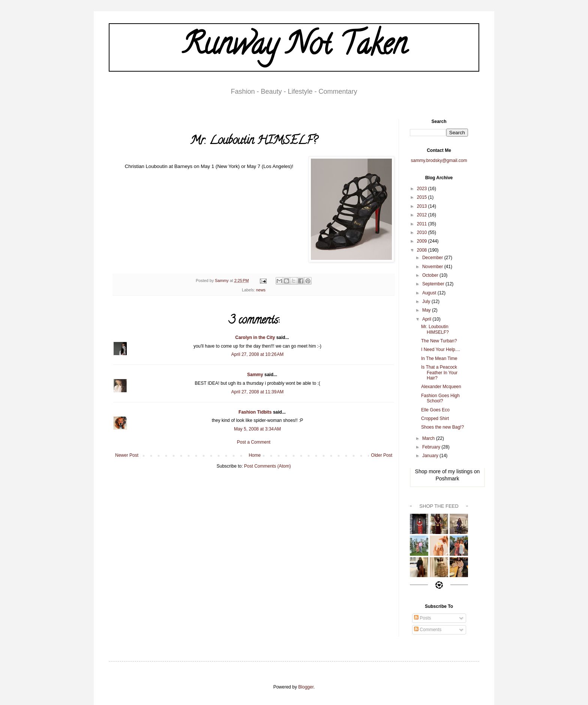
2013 (423, 206)
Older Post (382, 455)
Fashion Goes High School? (440, 398)
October (431, 275)
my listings (460, 471)
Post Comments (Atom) (268, 466)
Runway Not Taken (294, 47)
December (433, 258)
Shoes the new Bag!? (442, 427)
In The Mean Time (439, 358)
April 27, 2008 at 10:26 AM (258, 354)
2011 (423, 224)
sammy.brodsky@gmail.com (439, 160)
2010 (423, 232)
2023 (423, 189)
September (434, 284)
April (427, 319)
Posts (422, 618)
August (430, 293)
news (261, 290)
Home (255, 455)
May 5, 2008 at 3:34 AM (257, 429)
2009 (423, 241)
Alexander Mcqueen (441, 387)
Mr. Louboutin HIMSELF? (435, 329)
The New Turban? (439, 341)
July (427, 301)
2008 (423, 250)
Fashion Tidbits (255, 412)
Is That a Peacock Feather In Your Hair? (439, 373)
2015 (423, 197)
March (429, 438)
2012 (423, 215)
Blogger (306, 687)
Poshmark (447, 478)
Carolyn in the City (255, 337)
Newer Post (127, 455)
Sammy (255, 375)
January (431, 456)
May (427, 310)
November (433, 267)
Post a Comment (254, 442)
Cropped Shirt (435, 418)
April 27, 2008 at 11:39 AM (258, 392)
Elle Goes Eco (435, 410)
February (432, 447)
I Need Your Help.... (441, 349)
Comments (428, 630)
